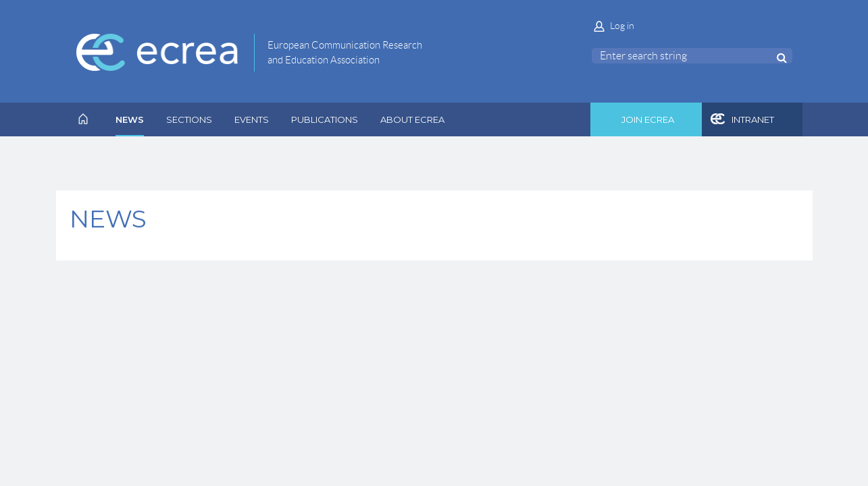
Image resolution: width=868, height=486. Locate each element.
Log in (622, 26)
